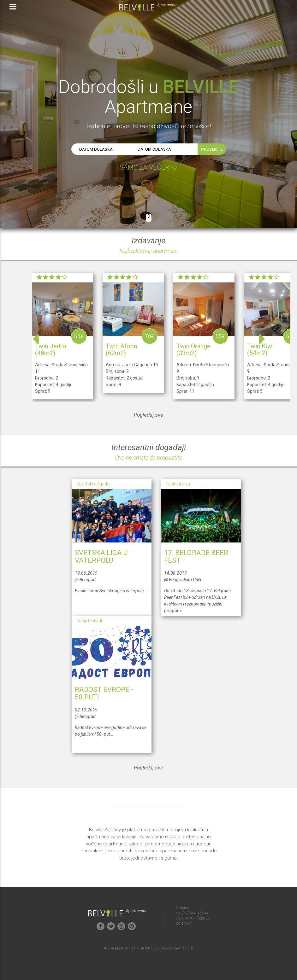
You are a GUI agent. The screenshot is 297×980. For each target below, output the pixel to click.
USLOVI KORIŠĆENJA (193, 918)
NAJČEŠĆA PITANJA (192, 913)
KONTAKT (184, 924)
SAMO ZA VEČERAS (149, 167)
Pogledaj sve (148, 415)
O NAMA (183, 908)
